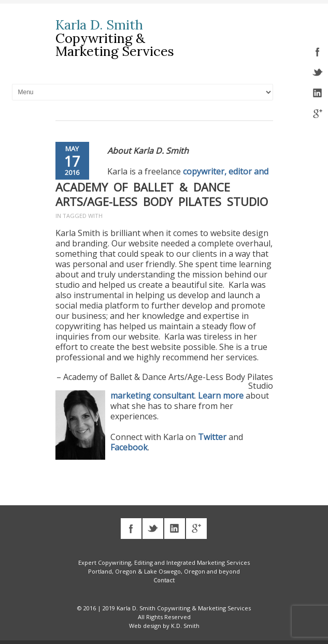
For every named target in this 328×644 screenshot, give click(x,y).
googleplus (318, 114)
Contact (164, 580)
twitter (318, 72)
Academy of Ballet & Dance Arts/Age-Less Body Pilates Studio (162, 194)
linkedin (318, 93)
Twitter (212, 437)
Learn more (221, 396)
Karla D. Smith (99, 25)
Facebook (129, 447)
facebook (318, 52)
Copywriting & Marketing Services (115, 45)
